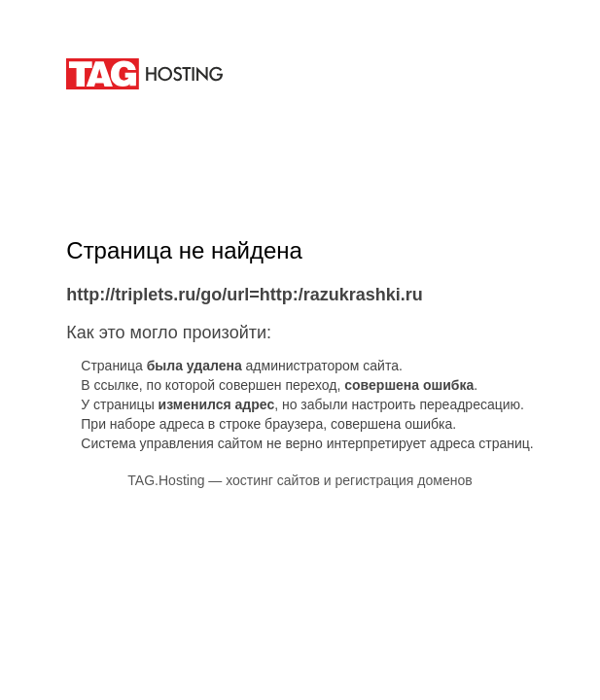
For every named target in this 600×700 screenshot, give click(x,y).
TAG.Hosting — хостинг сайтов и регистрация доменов (300, 480)
